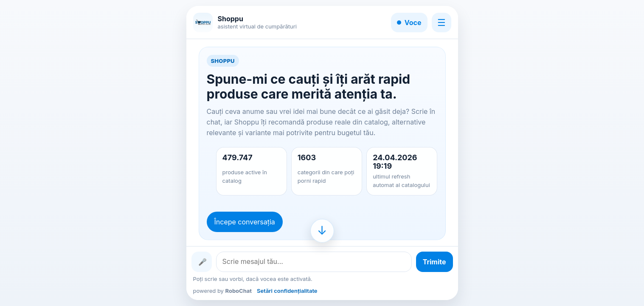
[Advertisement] (86, 153)
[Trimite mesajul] (434, 262)
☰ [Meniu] (442, 23)
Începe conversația (245, 222)
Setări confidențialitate (287, 291)
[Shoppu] (203, 23)
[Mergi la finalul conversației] (322, 231)
